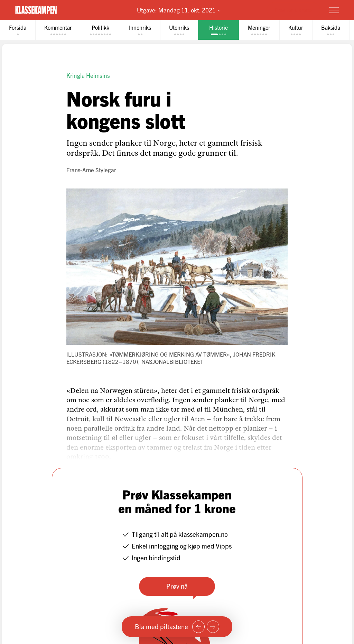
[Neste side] (213, 627)
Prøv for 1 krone (293, 10)
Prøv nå (177, 586)
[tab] (18, 30)
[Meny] (334, 10)
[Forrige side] (198, 627)
